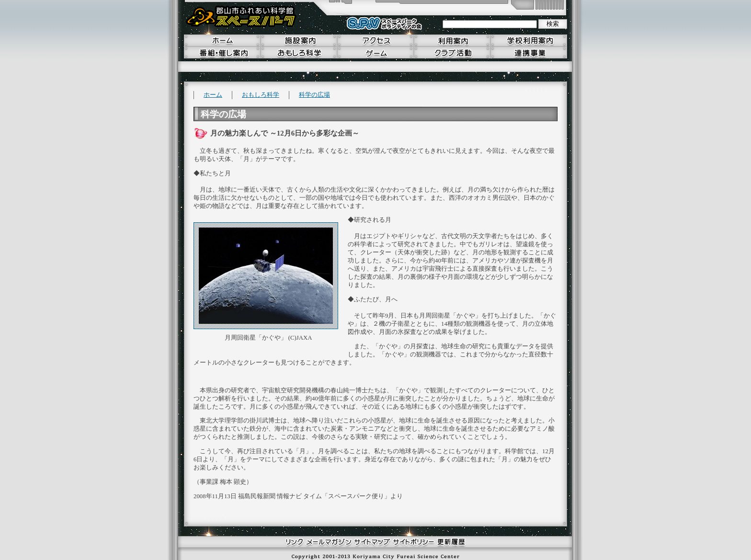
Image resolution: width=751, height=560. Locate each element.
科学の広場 (314, 95)
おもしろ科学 (261, 95)
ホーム (213, 95)
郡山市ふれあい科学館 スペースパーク (241, 17)
